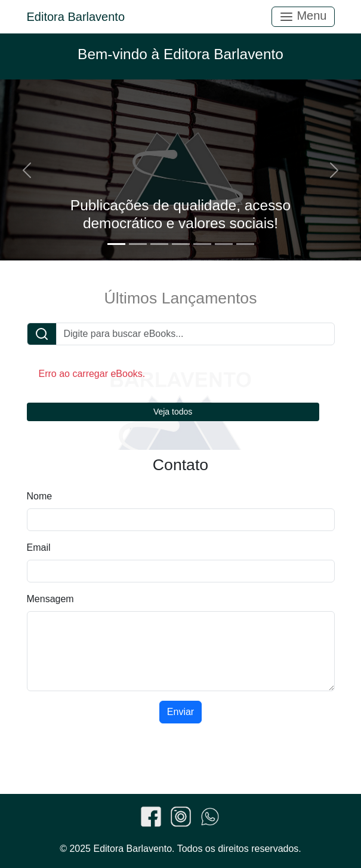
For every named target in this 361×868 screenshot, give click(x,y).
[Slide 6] (224, 244)
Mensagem (50, 599)
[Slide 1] (116, 244)
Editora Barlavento (76, 17)
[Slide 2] (138, 244)
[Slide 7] (245, 244)
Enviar (180, 712)
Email (39, 548)
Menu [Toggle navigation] (303, 16)
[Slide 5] (202, 244)
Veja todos (173, 412)
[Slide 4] (181, 244)
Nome (40, 496)
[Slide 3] (159, 244)
